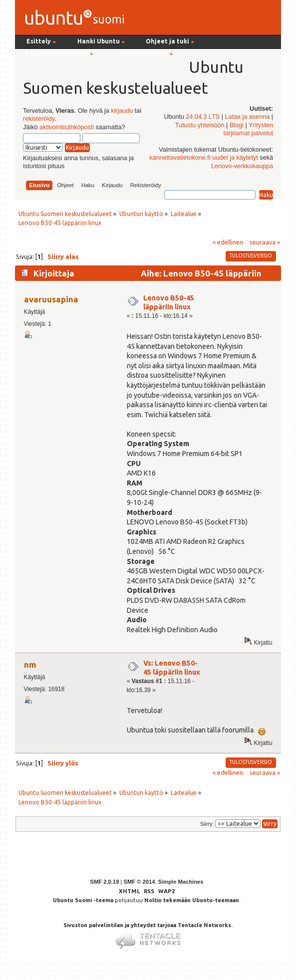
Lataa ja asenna (248, 117)
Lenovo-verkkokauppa (242, 166)
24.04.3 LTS (203, 117)
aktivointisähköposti (67, 127)
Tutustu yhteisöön (200, 125)
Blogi (237, 125)
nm (30, 664)
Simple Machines (181, 882)
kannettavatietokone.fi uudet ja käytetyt (204, 158)
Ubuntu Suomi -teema (83, 900)
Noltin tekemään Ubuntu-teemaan (192, 900)
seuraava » (265, 242)
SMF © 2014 (139, 882)
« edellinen (228, 242)
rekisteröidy (39, 119)
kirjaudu (122, 111)
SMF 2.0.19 (105, 882)
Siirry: (207, 824)
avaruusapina (51, 299)
